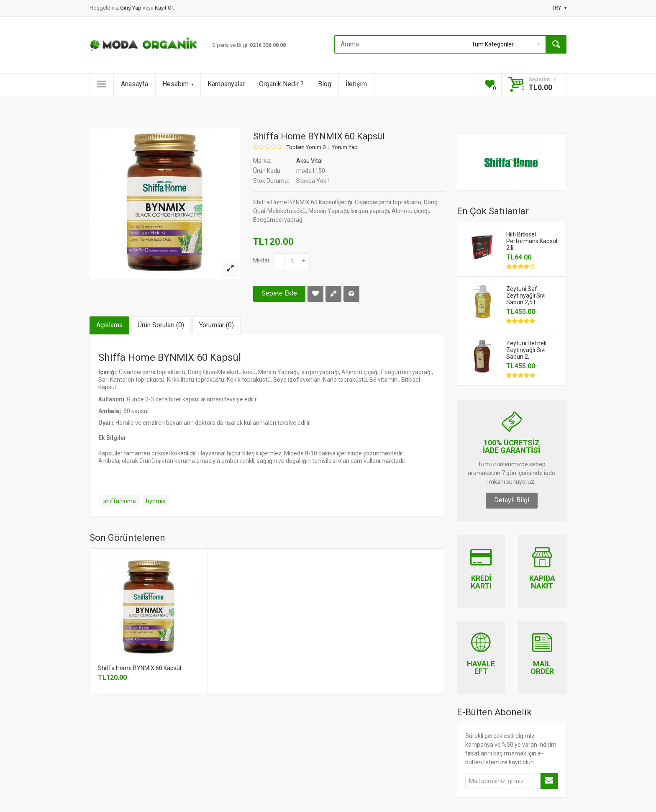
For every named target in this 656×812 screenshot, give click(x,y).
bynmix (156, 501)
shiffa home (120, 501)
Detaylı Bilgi (512, 500)
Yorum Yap (345, 147)
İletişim (356, 84)
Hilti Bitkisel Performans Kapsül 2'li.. (532, 241)
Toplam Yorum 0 (306, 147)
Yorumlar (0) (217, 325)
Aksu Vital (309, 161)
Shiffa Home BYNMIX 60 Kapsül (140, 668)
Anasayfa (135, 84)
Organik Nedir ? (281, 84)
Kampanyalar (226, 84)
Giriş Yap (131, 8)
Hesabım (178, 84)
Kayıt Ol (164, 8)
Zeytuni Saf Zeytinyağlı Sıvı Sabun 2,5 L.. (526, 296)
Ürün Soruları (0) (161, 325)
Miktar (261, 260)
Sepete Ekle (279, 293)
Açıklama (109, 325)
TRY (559, 8)
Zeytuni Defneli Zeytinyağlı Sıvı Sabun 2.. (526, 350)
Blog (325, 84)
